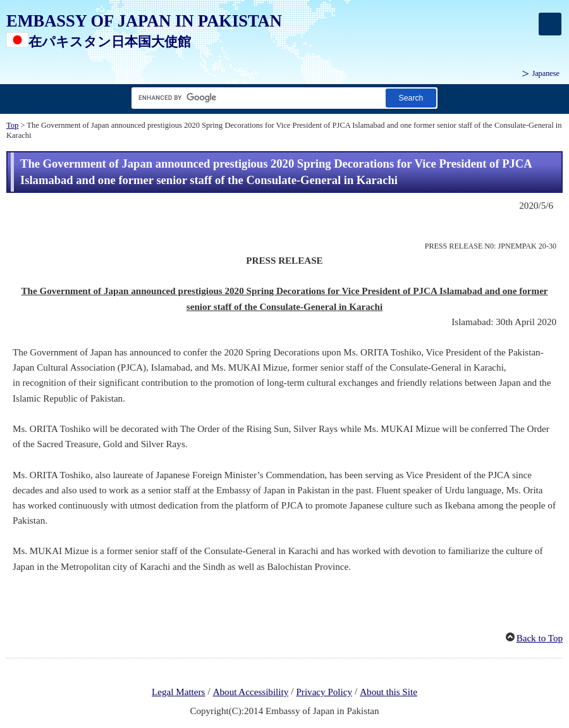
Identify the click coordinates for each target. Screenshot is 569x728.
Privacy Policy (324, 692)
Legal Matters (178, 692)
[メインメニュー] (550, 24)
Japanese (546, 73)
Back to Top (540, 638)
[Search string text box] (256, 98)
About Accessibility (251, 692)
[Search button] (411, 98)
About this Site (389, 692)
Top (12, 125)
